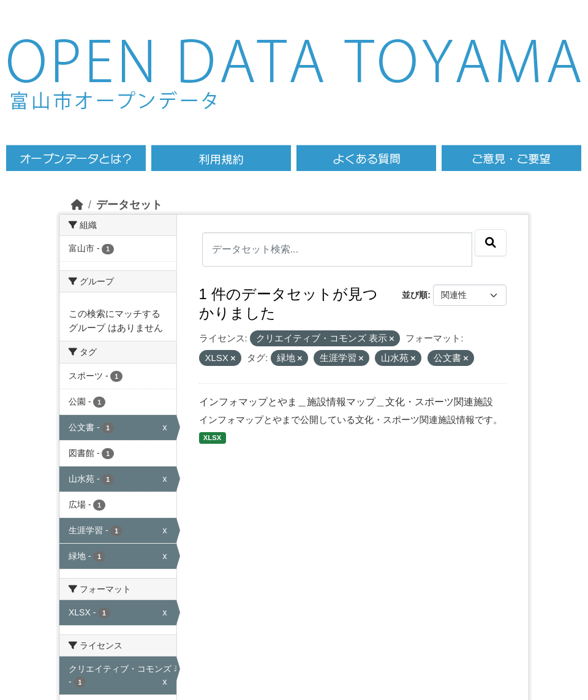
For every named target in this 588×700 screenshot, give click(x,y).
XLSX (212, 438)
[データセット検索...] (337, 249)
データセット (129, 205)
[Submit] (491, 243)
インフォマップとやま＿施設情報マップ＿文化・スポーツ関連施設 (346, 402)
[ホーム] (77, 205)
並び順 (415, 295)
